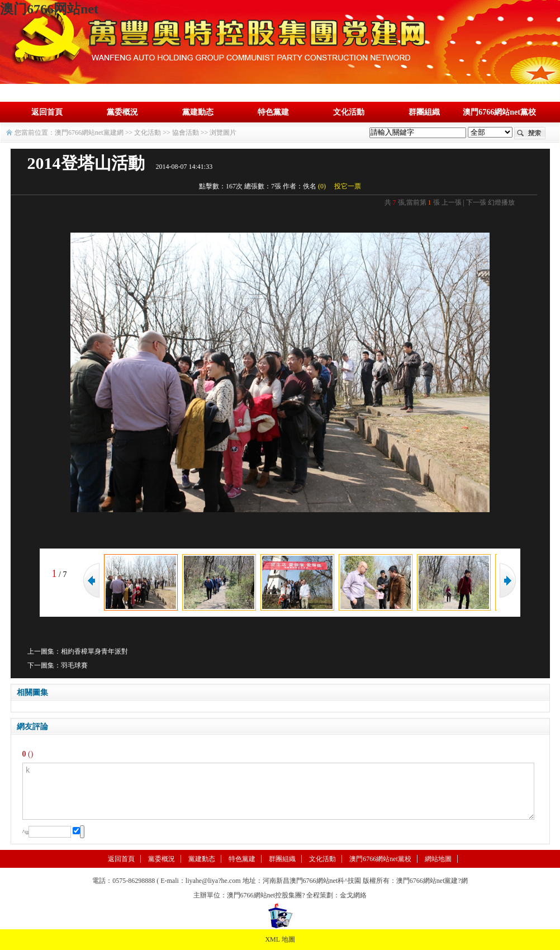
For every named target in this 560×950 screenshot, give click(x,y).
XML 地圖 (280, 939)
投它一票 (348, 186)
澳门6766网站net (49, 9)
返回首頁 (47, 112)
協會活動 (186, 133)
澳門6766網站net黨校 (499, 112)
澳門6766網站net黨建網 (89, 133)
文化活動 (349, 112)
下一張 (476, 202)
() (322, 186)
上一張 (452, 202)
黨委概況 (122, 112)
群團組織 (424, 112)
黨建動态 (198, 112)
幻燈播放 (501, 202)
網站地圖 (438, 859)
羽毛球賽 (74, 665)
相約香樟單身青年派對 (94, 651)
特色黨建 (273, 112)
